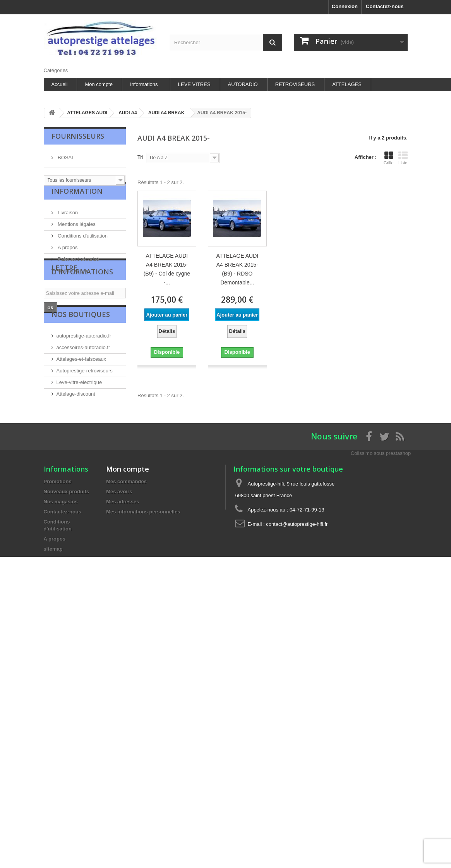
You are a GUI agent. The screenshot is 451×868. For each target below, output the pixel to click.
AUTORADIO (243, 84)
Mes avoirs (119, 555)
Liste (403, 158)
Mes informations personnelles (143, 575)
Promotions (58, 545)
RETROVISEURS (295, 84)
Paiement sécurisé (78, 268)
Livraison (67, 222)
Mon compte (99, 84)
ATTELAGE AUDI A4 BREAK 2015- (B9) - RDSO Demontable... (237, 269)
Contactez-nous (385, 6)
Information (77, 203)
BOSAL (66, 154)
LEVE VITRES (194, 84)
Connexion (345, 6)
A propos (67, 257)
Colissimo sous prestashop (381, 516)
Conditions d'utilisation (82, 245)
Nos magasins (73, 280)
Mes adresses (123, 565)
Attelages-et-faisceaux (81, 414)
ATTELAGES (347, 84)
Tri (141, 157)
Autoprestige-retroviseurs (85, 426)
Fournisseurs (78, 136)
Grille (389, 158)
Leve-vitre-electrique (79, 438)
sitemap (53, 612)
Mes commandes (126, 545)
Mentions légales (76, 233)
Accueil (60, 84)
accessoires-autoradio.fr (83, 403)
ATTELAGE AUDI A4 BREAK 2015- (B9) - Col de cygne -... (167, 269)
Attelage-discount (76, 449)
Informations (144, 84)
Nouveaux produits (67, 555)
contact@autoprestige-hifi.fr (297, 587)
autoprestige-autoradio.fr (84, 391)
